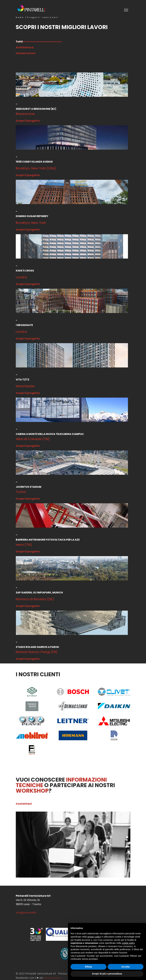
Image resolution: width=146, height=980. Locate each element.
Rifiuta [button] (88, 967)
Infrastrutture (26, 53)
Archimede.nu (53, 978)
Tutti (39, 42)
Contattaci (24, 804)
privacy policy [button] (94, 937)
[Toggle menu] (127, 10)
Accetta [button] (126, 967)
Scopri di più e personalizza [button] (107, 974)
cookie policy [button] (128, 943)
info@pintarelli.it (26, 913)
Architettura (25, 47)
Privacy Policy (67, 974)
